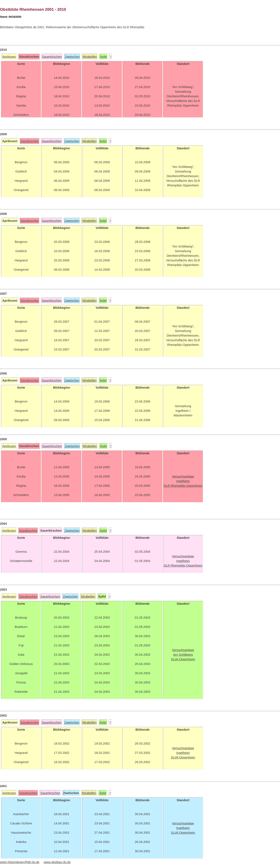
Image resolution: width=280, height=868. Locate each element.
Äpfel (103, 57)
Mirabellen (90, 57)
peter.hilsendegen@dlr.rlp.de (20, 862)
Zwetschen (72, 57)
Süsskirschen (30, 141)
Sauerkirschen (52, 57)
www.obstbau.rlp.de (57, 862)
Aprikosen (9, 57)
